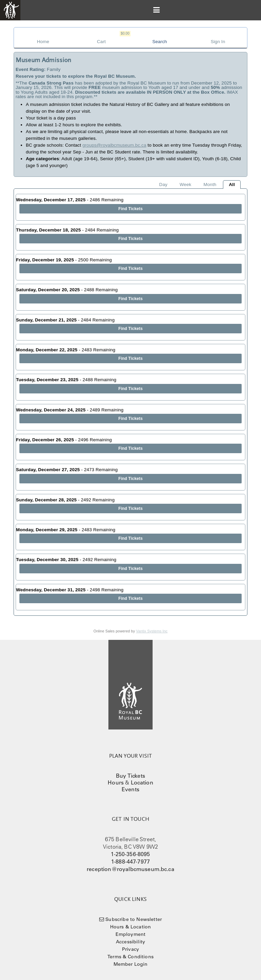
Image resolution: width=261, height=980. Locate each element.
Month (210, 184)
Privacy (130, 949)
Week (185, 184)
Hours (116, 782)
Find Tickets (130, 209)
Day (163, 184)
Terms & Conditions (130, 957)
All (232, 184)
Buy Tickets (130, 776)
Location (142, 782)
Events (130, 789)
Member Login (131, 964)
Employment (131, 934)
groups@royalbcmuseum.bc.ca (114, 145)
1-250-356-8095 (130, 854)
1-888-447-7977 (130, 862)
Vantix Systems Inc (152, 631)
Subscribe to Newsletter (134, 919)
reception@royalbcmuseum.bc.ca (130, 869)
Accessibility (130, 942)
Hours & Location (131, 927)
